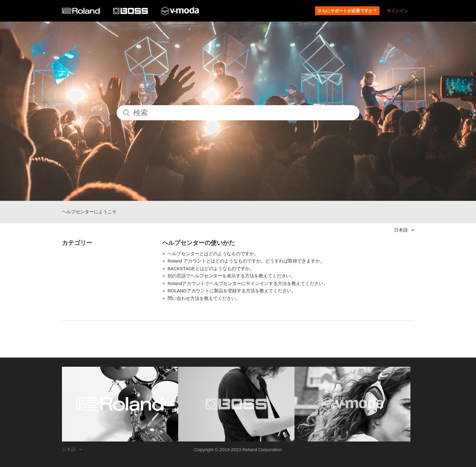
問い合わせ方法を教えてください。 (204, 298)
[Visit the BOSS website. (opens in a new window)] (236, 404)
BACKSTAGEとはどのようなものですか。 (211, 268)
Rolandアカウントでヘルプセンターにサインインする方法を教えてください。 (248, 283)
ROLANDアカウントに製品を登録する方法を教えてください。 (232, 291)
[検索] (238, 113)
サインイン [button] (397, 11)
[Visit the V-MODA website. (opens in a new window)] (353, 404)
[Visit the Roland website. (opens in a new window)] (120, 404)
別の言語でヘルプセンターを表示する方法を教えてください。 (231, 276)
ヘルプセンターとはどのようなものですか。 (213, 254)
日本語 (401, 230)
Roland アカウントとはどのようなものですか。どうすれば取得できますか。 (246, 261)
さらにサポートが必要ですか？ (347, 11)
